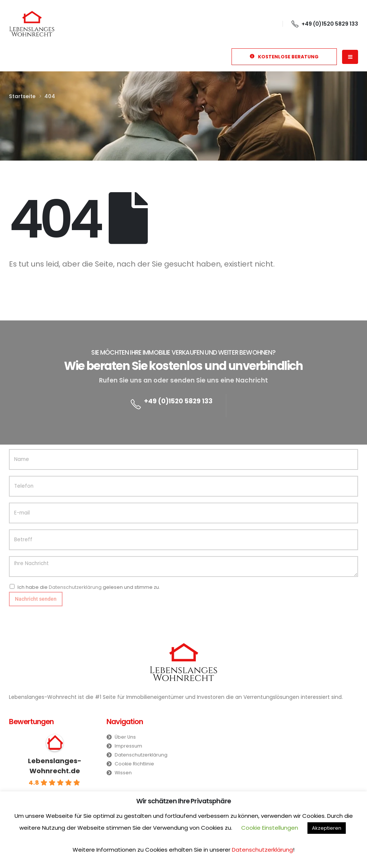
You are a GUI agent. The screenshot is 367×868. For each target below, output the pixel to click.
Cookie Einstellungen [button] (270, 828)
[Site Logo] (32, 23)
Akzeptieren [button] (327, 828)
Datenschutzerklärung (75, 587)
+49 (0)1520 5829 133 (178, 401)
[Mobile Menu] (350, 57)
